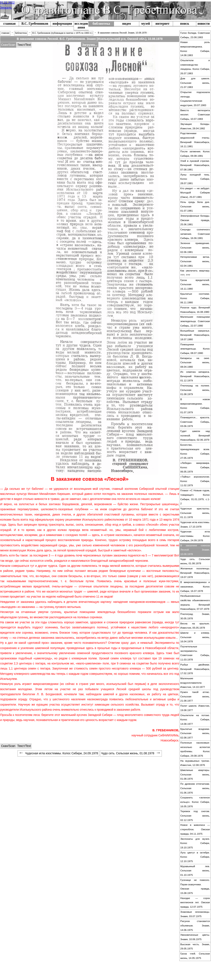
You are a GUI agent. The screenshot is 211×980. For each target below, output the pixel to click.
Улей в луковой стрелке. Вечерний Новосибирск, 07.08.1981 (195, 165)
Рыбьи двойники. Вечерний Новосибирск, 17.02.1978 (195, 669)
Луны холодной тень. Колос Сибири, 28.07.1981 (195, 179)
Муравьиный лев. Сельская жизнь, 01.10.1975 (195, 871)
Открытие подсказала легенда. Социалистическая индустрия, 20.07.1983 (195, 99)
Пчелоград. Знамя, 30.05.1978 (195, 616)
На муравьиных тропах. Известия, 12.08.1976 (195, 763)
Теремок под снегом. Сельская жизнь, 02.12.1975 (195, 816)
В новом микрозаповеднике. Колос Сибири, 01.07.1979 (195, 406)
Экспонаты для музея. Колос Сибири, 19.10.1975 (195, 843)
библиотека (101, 24)
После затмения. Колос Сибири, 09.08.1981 (195, 154)
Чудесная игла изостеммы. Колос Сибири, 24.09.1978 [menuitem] (58, 753)
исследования (81, 25)
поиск (185, 24)
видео (126, 24)
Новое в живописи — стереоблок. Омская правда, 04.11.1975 (195, 829)
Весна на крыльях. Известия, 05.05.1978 (195, 626)
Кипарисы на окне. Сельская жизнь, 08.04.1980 (195, 362)
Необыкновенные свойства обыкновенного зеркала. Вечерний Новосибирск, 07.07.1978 (195, 602)
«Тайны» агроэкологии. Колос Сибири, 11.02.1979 (195, 481)
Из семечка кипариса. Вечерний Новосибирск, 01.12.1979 (195, 376)
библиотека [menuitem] (21, 33)
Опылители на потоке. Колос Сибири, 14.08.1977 (195, 720)
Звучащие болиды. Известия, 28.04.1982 (195, 126)
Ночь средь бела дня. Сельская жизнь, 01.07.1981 (195, 206)
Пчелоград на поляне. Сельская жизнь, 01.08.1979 (195, 390)
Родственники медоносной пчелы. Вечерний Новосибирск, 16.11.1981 (195, 140)
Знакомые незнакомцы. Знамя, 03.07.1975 (195, 914)
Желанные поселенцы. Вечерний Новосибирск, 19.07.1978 (195, 573)
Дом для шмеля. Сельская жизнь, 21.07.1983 (195, 83)
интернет (162, 24)
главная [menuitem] (5, 33)
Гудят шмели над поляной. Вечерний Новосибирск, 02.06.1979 (195, 435)
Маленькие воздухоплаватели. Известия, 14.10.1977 (193, 683)
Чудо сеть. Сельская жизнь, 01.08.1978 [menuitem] (131, 753)
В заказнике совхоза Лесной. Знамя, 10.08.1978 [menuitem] (122, 33)
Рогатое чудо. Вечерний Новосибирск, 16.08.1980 (195, 310)
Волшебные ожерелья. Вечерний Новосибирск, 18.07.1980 (195, 335)
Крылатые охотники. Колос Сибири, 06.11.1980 (195, 298)
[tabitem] (8, 45)
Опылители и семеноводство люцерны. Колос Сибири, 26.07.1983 (195, 67)
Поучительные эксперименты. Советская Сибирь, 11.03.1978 (195, 653)
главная (9, 24)
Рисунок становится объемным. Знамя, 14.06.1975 (195, 925)
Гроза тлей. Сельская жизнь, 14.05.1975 (195, 956)
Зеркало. (6, 8)
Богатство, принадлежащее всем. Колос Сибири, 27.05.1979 (195, 451)
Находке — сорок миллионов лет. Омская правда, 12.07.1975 (195, 902)
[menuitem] (35, 24)
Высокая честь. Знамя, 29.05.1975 (195, 947)
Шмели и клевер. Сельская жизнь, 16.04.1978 (195, 637)
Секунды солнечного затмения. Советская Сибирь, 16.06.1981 (195, 234)
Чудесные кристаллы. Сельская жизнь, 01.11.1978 (195, 513)
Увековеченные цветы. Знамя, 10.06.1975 (195, 937)
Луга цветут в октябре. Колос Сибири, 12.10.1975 (195, 857)
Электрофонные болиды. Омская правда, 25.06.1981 (195, 220)
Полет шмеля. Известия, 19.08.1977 (195, 708)
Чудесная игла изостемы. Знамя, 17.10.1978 (195, 524)
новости (204, 24)
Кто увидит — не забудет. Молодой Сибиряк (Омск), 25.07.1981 (195, 193)
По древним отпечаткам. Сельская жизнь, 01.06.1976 (195, 788)
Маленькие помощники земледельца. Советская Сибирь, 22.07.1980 (195, 321)
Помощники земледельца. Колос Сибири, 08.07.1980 (195, 349)
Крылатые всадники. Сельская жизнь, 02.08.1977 (195, 733)
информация (62, 24)
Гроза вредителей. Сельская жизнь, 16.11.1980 (195, 284)
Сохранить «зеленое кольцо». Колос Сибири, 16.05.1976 (195, 802)
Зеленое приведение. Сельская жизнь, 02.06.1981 (195, 248)
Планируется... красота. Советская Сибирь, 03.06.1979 (195, 422)
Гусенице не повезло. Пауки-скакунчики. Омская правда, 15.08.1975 (195, 887)
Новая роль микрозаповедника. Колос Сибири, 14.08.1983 (195, 49)
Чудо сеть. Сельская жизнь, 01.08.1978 (195, 561)
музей (146, 24)
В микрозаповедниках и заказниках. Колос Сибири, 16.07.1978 (195, 587)
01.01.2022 (7, 3)
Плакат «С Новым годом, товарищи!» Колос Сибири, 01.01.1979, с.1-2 (195, 497)
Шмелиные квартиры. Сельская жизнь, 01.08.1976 (195, 774)
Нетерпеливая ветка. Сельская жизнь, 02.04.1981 (195, 261)
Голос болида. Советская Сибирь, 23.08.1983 (195, 35)
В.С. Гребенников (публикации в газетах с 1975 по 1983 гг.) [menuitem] (62, 33)
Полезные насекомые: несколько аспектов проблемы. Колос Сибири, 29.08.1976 (195, 749)
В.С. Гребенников (35, 24)
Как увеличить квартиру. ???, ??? (195, 273)
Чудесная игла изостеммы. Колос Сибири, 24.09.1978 (195, 536)
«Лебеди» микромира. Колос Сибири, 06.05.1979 (195, 467)
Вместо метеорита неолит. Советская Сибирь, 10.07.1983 (195, 115)
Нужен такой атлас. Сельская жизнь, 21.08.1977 (195, 696)
